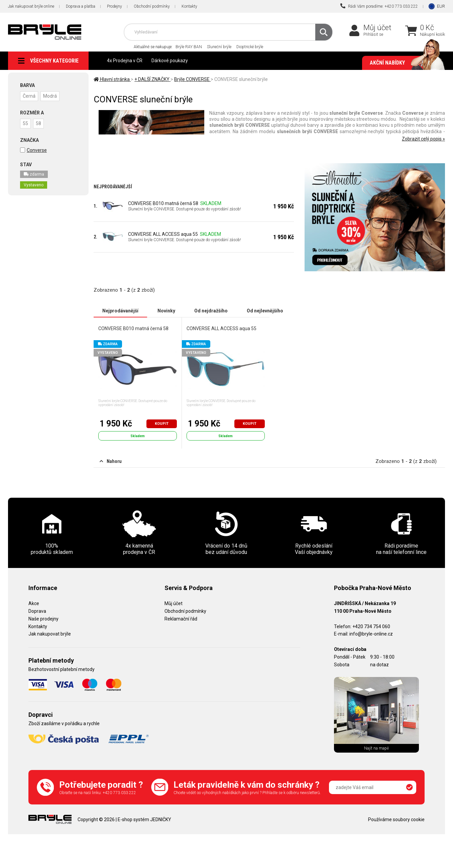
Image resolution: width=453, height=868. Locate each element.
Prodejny (115, 6)
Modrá (50, 96)
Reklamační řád (181, 619)
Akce (34, 603)
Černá (29, 96)
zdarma (34, 174)
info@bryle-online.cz (371, 634)
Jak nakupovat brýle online (31, 6)
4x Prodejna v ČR (125, 61)
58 (38, 123)
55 (25, 123)
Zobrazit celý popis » (423, 139)
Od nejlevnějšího (265, 311)
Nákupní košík (432, 34)
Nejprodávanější (120, 311)
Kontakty (189, 6)
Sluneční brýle (219, 47)
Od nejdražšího (211, 311)
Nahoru (111, 461)
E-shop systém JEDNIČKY (144, 819)
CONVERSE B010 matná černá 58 (163, 203)
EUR (441, 6)
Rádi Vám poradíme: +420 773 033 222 (379, 6)
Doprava (37, 611)
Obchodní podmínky (152, 6)
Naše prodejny (43, 619)
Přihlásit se (373, 34)
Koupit (162, 424)
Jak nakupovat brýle (50, 634)
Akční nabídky (404, 63)
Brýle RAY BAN (189, 47)
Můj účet (377, 28)
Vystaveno (34, 185)
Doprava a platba (81, 6)
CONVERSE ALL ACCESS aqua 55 (163, 234)
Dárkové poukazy (170, 61)
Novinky (166, 311)
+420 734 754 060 (371, 626)
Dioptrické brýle (250, 47)
